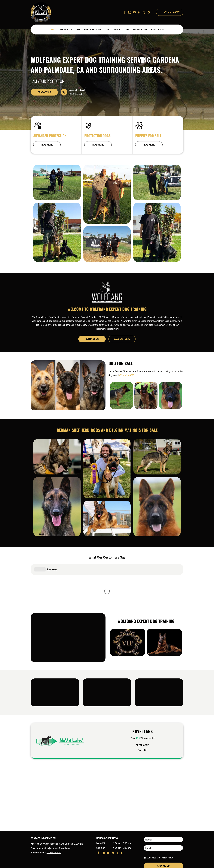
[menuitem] (53, 30)
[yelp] (139, 13)
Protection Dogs (97, 136)
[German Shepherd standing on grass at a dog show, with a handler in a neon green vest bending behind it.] (146, 396)
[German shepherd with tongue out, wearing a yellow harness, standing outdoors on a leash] (57, 464)
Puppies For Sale (148, 136)
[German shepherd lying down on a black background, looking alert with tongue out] (164, 628)
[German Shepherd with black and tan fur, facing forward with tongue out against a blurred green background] (170, 396)
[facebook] (125, 13)
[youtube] (134, 13)
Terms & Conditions (164, 864)
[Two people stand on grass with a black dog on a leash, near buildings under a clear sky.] (57, 190)
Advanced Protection (50, 136)
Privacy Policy (178, 864)
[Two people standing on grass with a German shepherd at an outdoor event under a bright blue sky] (157, 201)
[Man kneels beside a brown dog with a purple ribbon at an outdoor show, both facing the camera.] (107, 488)
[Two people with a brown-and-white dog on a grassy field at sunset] (107, 214)
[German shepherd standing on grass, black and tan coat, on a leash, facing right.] (121, 396)
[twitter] (144, 13)
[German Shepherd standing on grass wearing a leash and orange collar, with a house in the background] (157, 475)
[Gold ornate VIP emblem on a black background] (128, 628)
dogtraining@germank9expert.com (54, 834)
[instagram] (130, 13)
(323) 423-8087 (76, 94)
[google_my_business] (149, 13)
